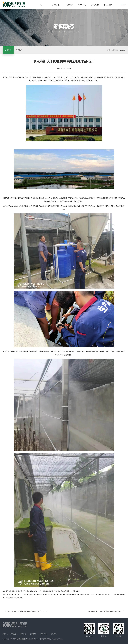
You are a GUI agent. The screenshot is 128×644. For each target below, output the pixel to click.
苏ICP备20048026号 (45, 639)
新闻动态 (95, 5)
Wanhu (60, 639)
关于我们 (56, 5)
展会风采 (19, 50)
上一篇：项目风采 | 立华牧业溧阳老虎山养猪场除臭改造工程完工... (26, 611)
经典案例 (82, 5)
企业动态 (8, 50)
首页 (41, 5)
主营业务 (69, 5)
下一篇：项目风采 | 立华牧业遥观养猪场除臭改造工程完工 (104, 611)
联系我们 (108, 5)
